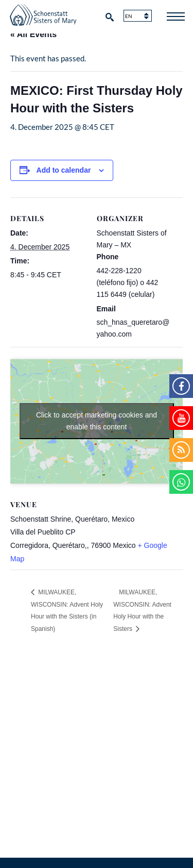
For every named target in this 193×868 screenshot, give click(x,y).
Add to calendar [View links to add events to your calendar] (64, 170)
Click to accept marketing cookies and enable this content (97, 421)
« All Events (33, 34)
